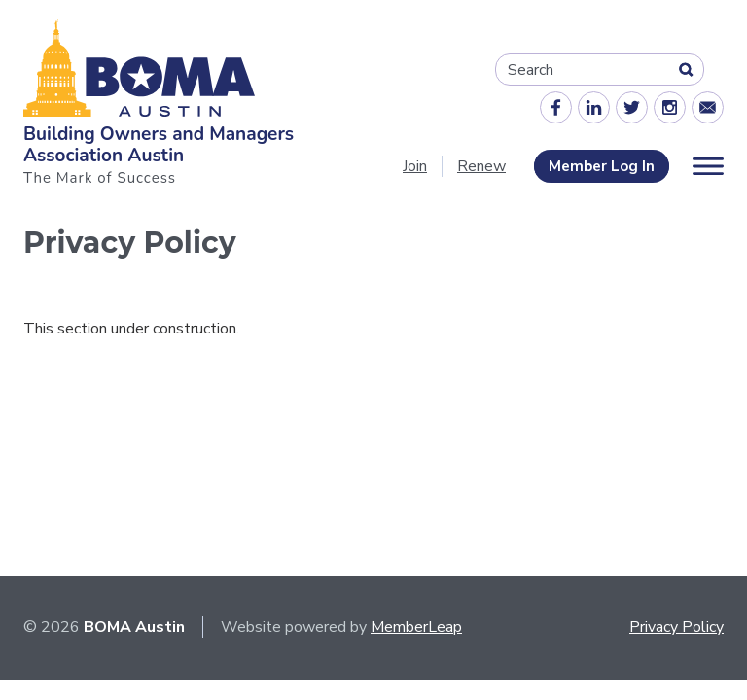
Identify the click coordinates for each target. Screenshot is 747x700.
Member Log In (602, 166)
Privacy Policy (676, 627)
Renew (481, 166)
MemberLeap (416, 627)
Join (415, 166)
